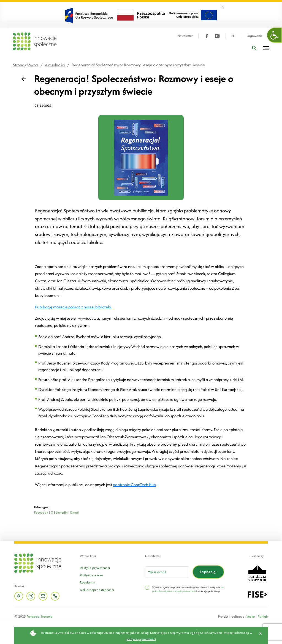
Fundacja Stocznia (40, 616)
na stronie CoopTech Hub (134, 485)
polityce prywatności (141, 639)
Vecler (251, 616)
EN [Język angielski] (233, 36)
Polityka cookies (92, 575)
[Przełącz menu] (266, 48)
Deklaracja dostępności (97, 590)
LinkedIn (62, 512)
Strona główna (25, 65)
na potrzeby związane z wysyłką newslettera (188, 589)
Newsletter (185, 36)
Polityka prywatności (95, 568)
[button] (275, 35)
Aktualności (55, 65)
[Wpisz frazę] (254, 48)
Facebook (41, 512)
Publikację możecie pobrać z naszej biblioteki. (73, 307)
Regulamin (87, 582)
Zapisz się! (208, 572)
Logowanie (255, 36)
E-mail (74, 512)
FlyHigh (263, 616)
